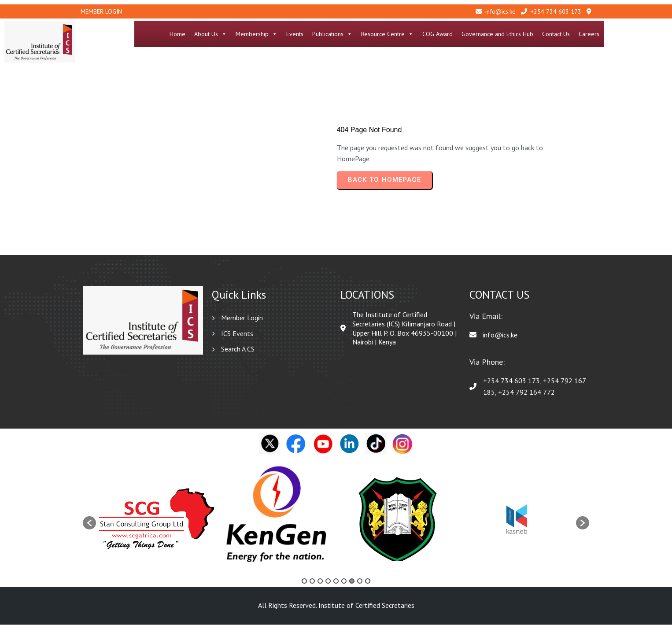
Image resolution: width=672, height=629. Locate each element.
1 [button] (304, 585)
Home (241, 34)
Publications (396, 34)
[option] (156, 523)
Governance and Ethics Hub (561, 34)
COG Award (501, 34)
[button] (89, 528)
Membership (320, 34)
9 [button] (368, 585)
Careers (653, 34)
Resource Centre (451, 34)
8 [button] (360, 585)
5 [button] (336, 585)
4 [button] (328, 585)
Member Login (101, 11)
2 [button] (312, 585)
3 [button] (320, 585)
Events (359, 34)
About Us (274, 34)
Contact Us (620, 34)
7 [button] (352, 585)
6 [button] (344, 585)
